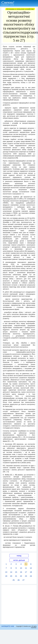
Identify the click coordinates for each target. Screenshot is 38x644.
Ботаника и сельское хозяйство (20, 9)
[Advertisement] (19, 605)
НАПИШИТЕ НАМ (8, 626)
